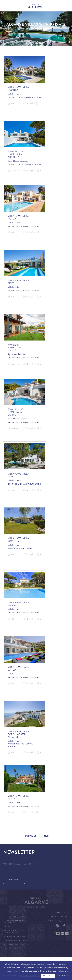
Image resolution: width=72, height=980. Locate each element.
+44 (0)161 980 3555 (59, 917)
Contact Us (62, 913)
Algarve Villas (12, 913)
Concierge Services (14, 936)
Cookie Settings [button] (62, 976)
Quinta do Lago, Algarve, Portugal (24, 98)
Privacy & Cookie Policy (30, 976)
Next (47, 836)
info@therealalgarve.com (58, 921)
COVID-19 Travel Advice (16, 944)
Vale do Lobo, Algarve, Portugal (23, 227)
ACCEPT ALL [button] (48, 976)
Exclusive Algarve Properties (14, 922)
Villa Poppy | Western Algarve (18, 735)
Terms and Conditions (16, 940)
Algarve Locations (14, 917)
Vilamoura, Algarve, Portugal (22, 549)
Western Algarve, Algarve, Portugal (20, 745)
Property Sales (12, 948)
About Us (8, 927)
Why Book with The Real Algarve (14, 932)
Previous (31, 836)
